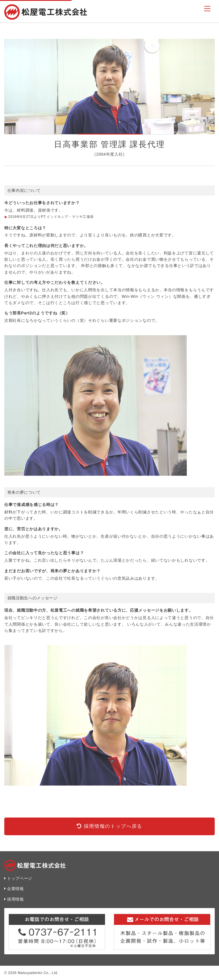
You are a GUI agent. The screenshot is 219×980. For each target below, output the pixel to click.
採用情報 (16, 899)
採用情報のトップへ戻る (113, 826)
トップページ (20, 878)
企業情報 (16, 889)
